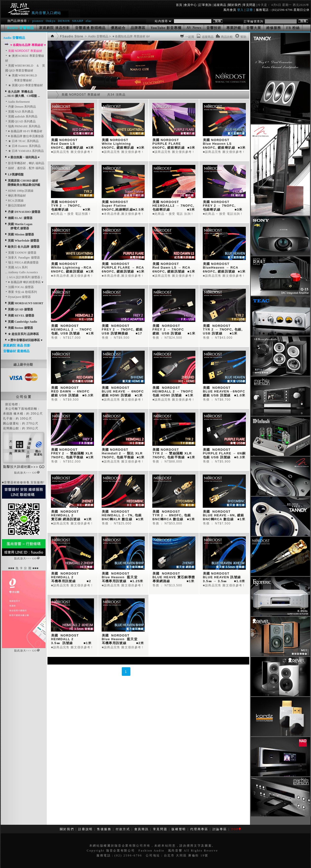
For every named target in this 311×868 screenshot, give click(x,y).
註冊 (250, 10)
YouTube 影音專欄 (166, 28)
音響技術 (214, 28)
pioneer (38, 21)
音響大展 (254, 28)
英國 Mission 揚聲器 (21, 234)
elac (89, 21)
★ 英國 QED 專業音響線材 (24, 85)
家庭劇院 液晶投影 (54, 28)
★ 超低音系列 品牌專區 (23, 334)
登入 (240, 10)
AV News (194, 28)
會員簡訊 (142, 829)
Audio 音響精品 (14, 38)
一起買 (190, 37)
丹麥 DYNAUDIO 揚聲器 (24, 212)
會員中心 (190, 5)
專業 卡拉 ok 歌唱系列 (21, 292)
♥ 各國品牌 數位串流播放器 (24, 136)
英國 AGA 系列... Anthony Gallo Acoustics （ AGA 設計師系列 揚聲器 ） (24, 272)
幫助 (243, 37)
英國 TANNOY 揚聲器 (21, 253)
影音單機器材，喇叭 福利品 (25, 163)
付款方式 (123, 829)
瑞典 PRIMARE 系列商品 (23, 126)
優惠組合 (118, 28)
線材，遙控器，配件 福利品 (25, 168)
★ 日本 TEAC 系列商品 (22, 141)
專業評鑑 (234, 28)
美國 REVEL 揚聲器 (21, 316)
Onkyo (51, 21)
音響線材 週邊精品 (16, 351)
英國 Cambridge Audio (23, 322)
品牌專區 (138, 28)
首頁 (179, 5)
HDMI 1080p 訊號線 (19, 191)
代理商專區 (199, 829)
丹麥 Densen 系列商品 (21, 107)
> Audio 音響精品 (96, 36)
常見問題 (249, 5)
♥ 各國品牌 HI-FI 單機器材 (24, 131)
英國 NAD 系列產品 (19, 112)
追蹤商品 (220, 5)
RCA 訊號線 (14, 201)
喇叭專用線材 (16, 196)
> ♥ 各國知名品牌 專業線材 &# (129, 36)
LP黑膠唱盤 (16, 174)
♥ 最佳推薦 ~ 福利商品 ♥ (24, 157)
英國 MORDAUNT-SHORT (25, 303)
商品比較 (227, 37)
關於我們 (234, 5)
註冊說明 (86, 829)
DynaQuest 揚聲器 (18, 297)
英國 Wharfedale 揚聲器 (23, 241)
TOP (236, 829)
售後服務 (104, 829)
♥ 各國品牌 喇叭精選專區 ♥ (24, 282)
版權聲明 (179, 829)
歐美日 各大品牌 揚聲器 (24, 247)
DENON (64, 21)
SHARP (78, 21)
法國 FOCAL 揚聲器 (20, 287)
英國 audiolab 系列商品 (21, 116)
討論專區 (220, 829)
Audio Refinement (17, 102)
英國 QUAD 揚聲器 (20, 309)
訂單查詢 (205, 5)
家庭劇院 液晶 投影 (17, 345)
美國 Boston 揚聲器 (20, 328)
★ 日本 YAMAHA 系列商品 (24, 151)
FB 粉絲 (293, 28)
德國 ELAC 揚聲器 (20, 218)
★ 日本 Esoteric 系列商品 (23, 146)
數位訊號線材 (16, 205)
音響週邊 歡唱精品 (90, 28)
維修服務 (274, 28)
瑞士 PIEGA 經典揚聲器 (22, 262)
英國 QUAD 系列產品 (21, 121)
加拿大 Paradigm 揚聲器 (23, 258)
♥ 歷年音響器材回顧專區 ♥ (25, 340)
